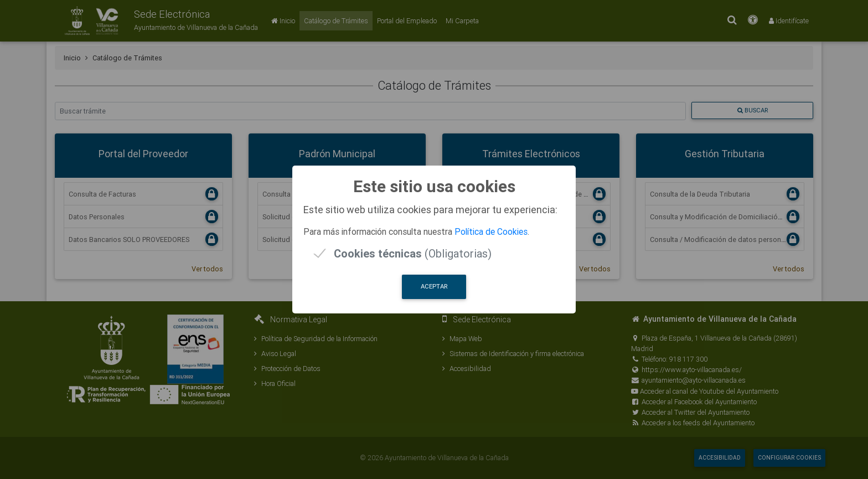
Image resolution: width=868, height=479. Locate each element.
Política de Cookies (491, 231)
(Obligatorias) (413, 253)
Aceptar (434, 286)
